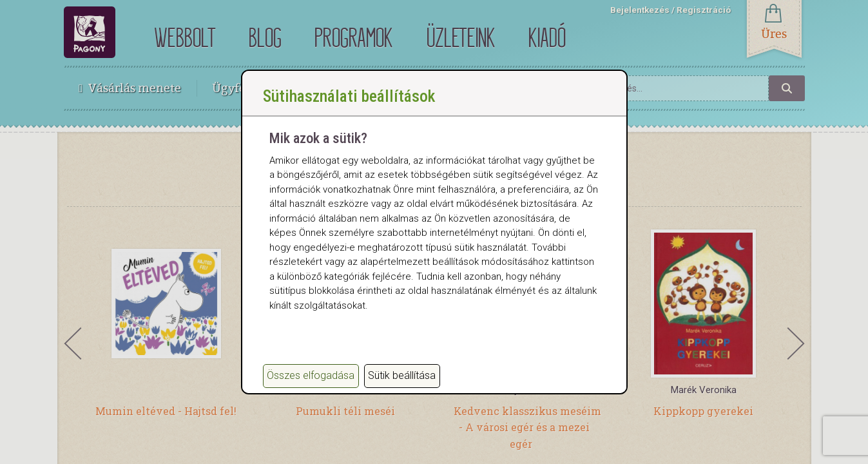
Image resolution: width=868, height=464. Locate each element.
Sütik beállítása (402, 375)
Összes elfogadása (311, 375)
